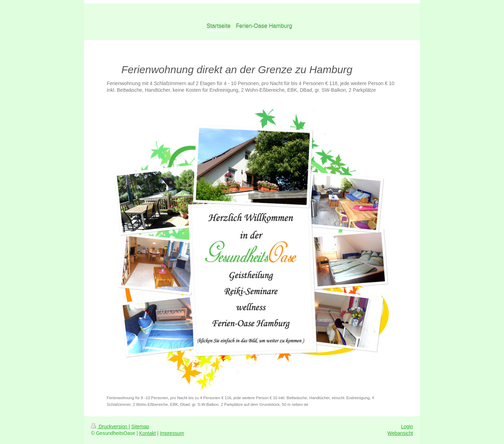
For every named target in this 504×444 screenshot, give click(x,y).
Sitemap (140, 426)
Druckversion (110, 426)
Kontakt (148, 433)
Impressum (172, 433)
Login (407, 426)
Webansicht (400, 433)
